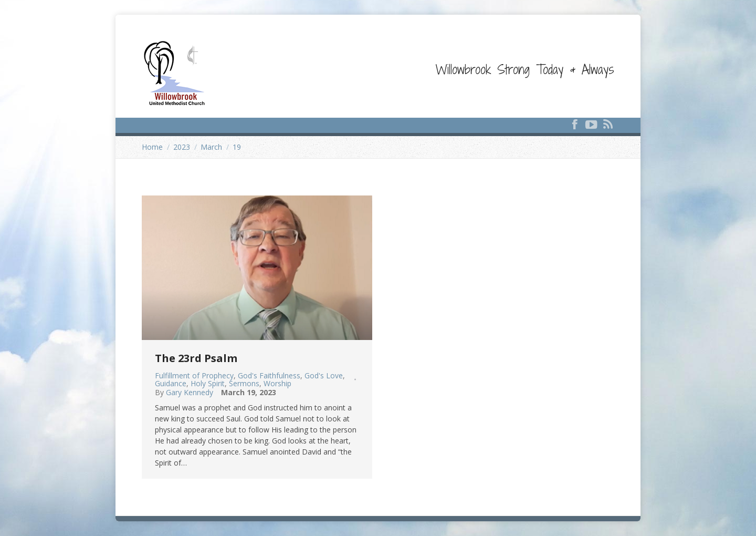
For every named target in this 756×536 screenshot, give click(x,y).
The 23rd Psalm (196, 358)
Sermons (244, 383)
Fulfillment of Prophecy (194, 375)
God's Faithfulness (269, 375)
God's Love (324, 375)
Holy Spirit (208, 383)
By (184, 393)
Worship (277, 383)
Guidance (171, 383)
